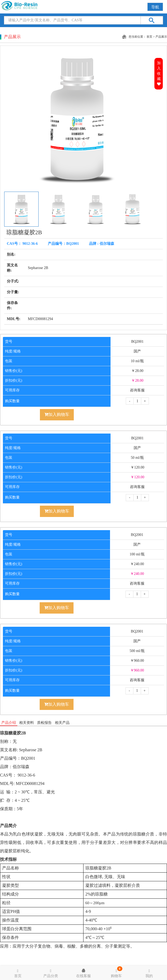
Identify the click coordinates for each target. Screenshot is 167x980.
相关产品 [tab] (62, 723)
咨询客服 (137, 390)
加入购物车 (57, 414)
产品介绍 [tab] (9, 723)
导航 (155, 7)
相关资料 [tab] (27, 723)
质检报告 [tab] (44, 723)
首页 (149, 37)
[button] (143, 119)
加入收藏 (159, 73)
